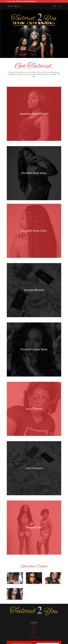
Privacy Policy (34, 636)
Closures (34, 632)
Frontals (34, 630)
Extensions (34, 629)
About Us (34, 625)
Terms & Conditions (34, 638)
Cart (34, 634)
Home (34, 627)
